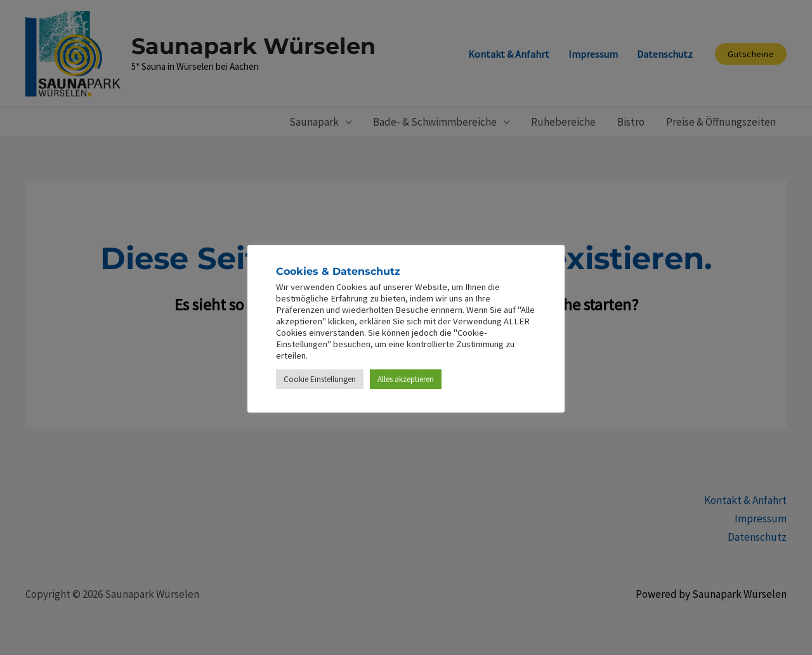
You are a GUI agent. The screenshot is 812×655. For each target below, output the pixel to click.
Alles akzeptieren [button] (406, 379)
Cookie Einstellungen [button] (320, 379)
